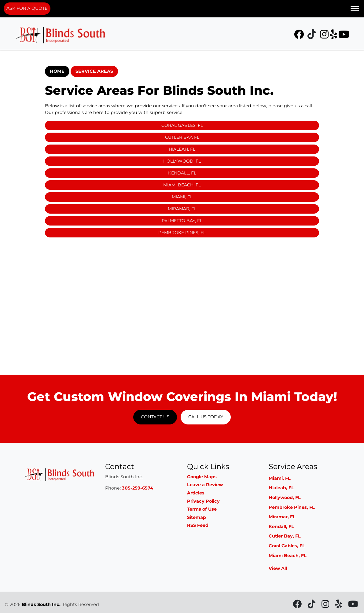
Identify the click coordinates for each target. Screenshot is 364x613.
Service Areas (94, 71)
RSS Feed (198, 525)
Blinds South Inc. (41, 604)
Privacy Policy (203, 501)
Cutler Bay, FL (182, 137)
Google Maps (202, 477)
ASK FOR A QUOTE (27, 8)
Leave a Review (205, 485)
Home (57, 71)
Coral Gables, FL (182, 125)
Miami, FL (182, 197)
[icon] (300, 36)
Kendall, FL (182, 173)
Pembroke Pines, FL (182, 233)
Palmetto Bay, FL (182, 221)
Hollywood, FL (182, 161)
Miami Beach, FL (182, 185)
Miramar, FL (182, 209)
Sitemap (197, 517)
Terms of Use (202, 509)
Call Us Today (206, 417)
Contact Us (155, 417)
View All (278, 568)
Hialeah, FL (182, 149)
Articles (196, 493)
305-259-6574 (138, 488)
